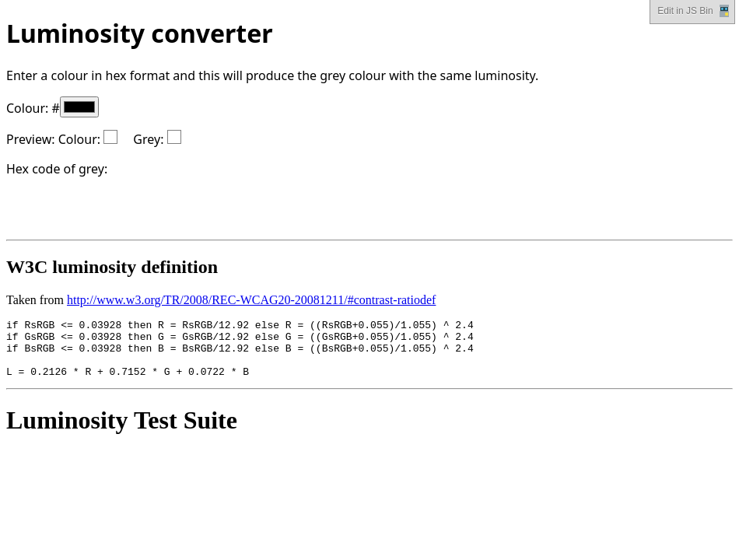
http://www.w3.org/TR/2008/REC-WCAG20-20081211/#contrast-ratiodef (251, 300)
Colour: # (53, 108)
